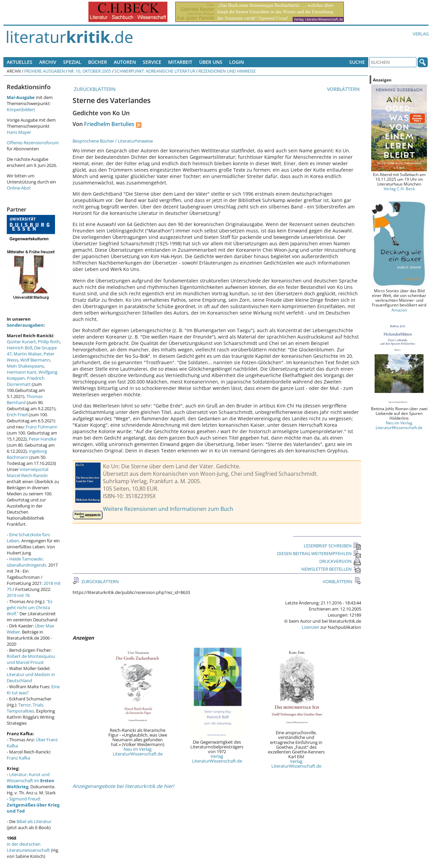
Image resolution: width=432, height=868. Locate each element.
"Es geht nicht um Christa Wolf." (30, 607)
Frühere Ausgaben (45, 71)
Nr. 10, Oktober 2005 (90, 71)
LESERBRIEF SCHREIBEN (332, 546)
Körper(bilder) (21, 109)
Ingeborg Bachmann (27, 454)
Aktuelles (20, 62)
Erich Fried (17, 415)
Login (237, 62)
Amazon (399, 310)
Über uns (211, 62)
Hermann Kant (22, 372)
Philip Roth (49, 342)
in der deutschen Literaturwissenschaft (28, 847)
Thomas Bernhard (25, 399)
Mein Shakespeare (25, 366)
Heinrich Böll (19, 348)
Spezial (72, 62)
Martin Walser (28, 354)
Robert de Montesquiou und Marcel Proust (31, 659)
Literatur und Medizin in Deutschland (31, 677)
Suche (357, 62)
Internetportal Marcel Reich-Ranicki (28, 472)
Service (152, 62)
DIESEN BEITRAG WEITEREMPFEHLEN (319, 553)
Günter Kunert (21, 342)
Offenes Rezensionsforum (33, 143)
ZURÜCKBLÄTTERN (94, 89)
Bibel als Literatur (34, 821)
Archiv (48, 62)
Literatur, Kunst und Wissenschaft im (31, 780)
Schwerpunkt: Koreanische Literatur (155, 71)
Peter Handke (43, 439)
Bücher (98, 62)
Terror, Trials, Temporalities (25, 708)
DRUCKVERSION (340, 561)
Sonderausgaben (25, 325)
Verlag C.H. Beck (399, 189)
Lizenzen (310, 627)
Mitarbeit (180, 62)
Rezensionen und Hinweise (227, 71)
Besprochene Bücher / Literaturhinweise (113, 141)
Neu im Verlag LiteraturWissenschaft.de (138, 751)
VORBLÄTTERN (344, 89)
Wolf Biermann (35, 360)
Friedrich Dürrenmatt (26, 381)
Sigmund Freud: (33, 805)
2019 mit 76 (18, 595)
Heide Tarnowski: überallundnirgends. (27, 562)
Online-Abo (18, 188)
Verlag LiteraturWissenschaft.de (217, 759)
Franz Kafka (18, 758)
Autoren (125, 62)
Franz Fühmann (42, 427)
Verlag (421, 34)
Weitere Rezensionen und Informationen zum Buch (168, 509)
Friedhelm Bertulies (109, 124)
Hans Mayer (19, 132)
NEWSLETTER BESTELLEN (331, 569)
